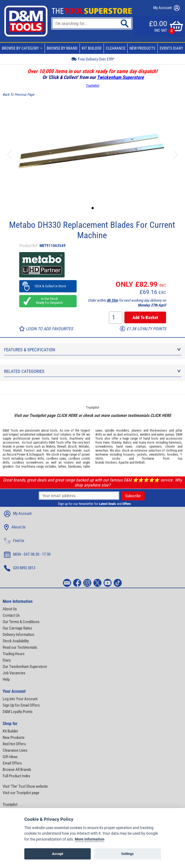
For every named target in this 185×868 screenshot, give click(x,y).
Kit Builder (92, 48)
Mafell (17, 450)
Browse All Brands (17, 770)
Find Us (14, 541)
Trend (7, 450)
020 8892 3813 (20, 568)
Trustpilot (93, 85)
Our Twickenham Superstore (25, 667)
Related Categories (92, 371)
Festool (29, 450)
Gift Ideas (10, 757)
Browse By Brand (62, 48)
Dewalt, (62, 446)
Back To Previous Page (18, 95)
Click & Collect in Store (48, 286)
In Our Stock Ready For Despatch (48, 301)
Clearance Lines (15, 750)
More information (90, 839)
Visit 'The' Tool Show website (25, 786)
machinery (76, 438)
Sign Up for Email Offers (21, 705)
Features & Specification (92, 350)
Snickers (111, 462)
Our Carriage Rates (17, 628)
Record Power (16, 454)
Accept (58, 854)
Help (6, 679)
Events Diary (171, 48)
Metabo (84, 446)
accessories (11, 442)
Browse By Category (23, 48)
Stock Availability (16, 641)
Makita (51, 446)
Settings (127, 854)
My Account (166, 8)
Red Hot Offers (14, 744)
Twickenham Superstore (120, 77)
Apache (124, 462)
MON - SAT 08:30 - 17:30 (27, 555)
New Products (142, 48)
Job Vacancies (14, 673)
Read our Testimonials (20, 647)
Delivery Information (18, 635)
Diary (7, 660)
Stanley (116, 442)
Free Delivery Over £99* (93, 59)
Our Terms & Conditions (21, 622)
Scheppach (36, 454)
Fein (46, 450)
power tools (40, 438)
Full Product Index (17, 776)
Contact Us (11, 615)
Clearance (116, 48)
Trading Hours (14, 654)
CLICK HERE (67, 415)
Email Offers (12, 763)
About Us (15, 527)
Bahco (127, 442)
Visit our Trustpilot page (21, 793)
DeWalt (140, 462)
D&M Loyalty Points (18, 712)
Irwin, (107, 442)
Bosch (72, 446)
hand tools (59, 438)
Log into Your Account (20, 699)
